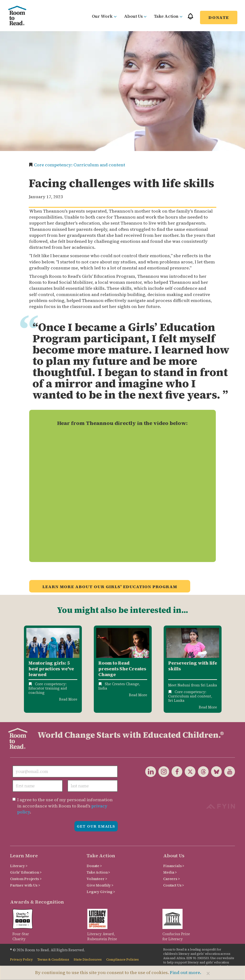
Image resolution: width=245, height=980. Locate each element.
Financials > (174, 866)
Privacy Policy (21, 960)
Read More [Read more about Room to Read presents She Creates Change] (138, 695)
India (103, 688)
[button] (190, 18)
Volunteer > (97, 879)
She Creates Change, (122, 684)
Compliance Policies (122, 960)
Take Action (168, 16)
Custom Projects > (26, 879)
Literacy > (19, 866)
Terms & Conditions (53, 960)
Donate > (94, 866)
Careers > (172, 879)
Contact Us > (174, 885)
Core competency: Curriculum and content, (190, 694)
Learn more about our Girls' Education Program (110, 587)
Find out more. (186, 972)
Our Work (104, 16)
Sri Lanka (176, 700)
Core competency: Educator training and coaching (48, 688)
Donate (219, 17)
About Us (135, 16)
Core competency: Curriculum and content (80, 165)
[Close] (208, 973)
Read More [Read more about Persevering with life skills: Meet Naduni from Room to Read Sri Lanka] (208, 707)
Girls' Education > (26, 872)
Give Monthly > (100, 885)
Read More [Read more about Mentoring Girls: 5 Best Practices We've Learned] (68, 699)
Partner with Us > (25, 885)
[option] (53, 669)
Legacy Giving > (101, 892)
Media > (170, 872)
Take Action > (98, 872)
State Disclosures (88, 960)
